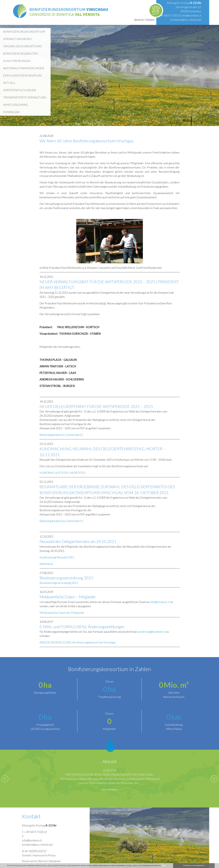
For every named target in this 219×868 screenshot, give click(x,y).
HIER (163, 866)
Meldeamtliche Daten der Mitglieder (62, 613)
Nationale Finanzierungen (24, 68)
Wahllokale (46, 564)
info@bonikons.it (191, 15)
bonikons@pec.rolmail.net (186, 20)
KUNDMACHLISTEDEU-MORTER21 (63, 473)
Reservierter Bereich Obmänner (41, 861)
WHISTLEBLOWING (16, 105)
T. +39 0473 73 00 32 (34, 832)
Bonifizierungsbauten (20, 54)
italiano (150, 20)
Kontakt (26, 855)
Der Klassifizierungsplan (22, 75)
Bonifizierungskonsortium (24, 32)
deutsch (139, 20)
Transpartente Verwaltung (25, 97)
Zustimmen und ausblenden (194, 866)
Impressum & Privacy (44, 855)
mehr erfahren (109, 789)
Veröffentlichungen (20, 90)
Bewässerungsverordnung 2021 (59, 583)
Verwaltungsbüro (18, 39)
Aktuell (9, 83)
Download (12, 112)
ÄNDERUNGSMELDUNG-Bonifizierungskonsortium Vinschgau (78, 642)
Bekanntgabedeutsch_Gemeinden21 (61, 435)
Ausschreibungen (17, 61)
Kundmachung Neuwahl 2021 (57, 557)
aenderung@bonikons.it (151, 632)
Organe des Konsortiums (22, 46)
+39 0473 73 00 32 (170, 15)
